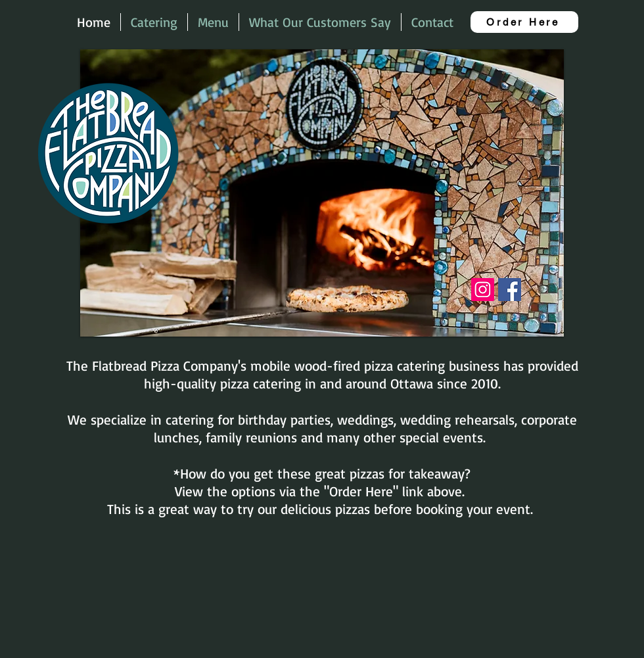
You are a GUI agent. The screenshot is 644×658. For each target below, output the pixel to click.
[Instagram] (483, 290)
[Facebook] (510, 290)
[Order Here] (524, 22)
